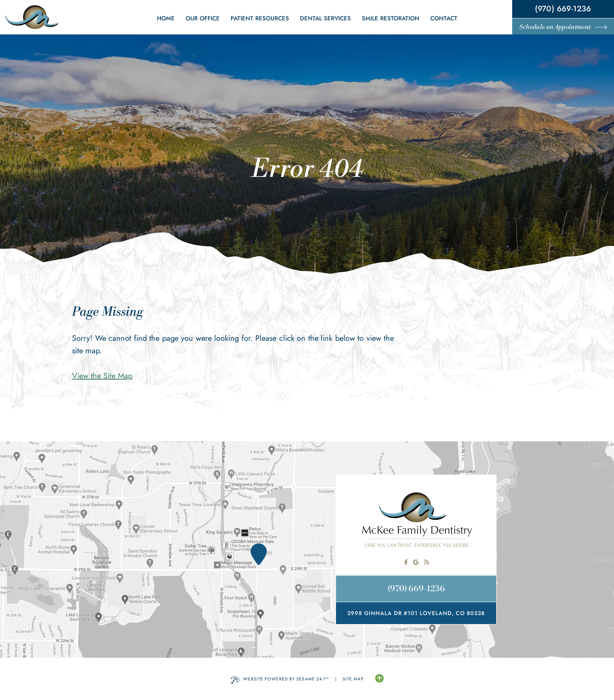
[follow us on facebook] (406, 562)
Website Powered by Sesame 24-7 (280, 680)
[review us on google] (416, 562)
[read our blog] (426, 562)
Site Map (353, 679)
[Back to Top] (379, 679)
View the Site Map (102, 376)
